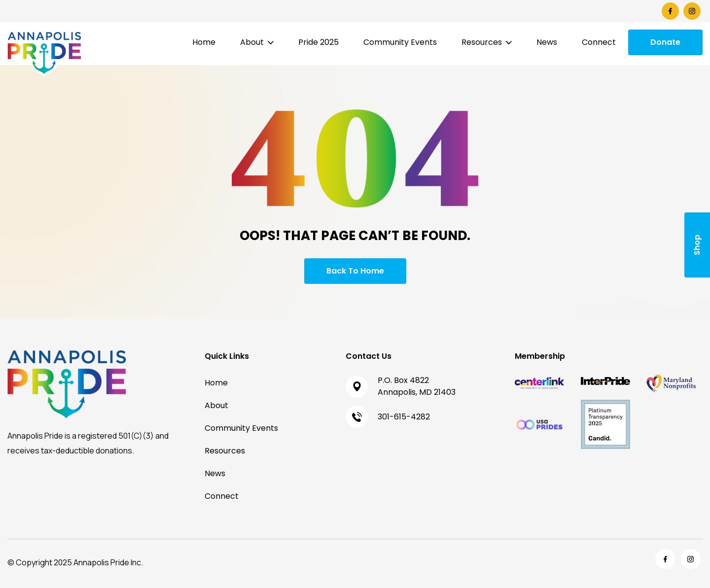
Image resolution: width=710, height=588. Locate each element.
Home (204, 42)
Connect (599, 42)
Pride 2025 (319, 42)
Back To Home (355, 271)
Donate (665, 42)
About (252, 42)
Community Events (400, 42)
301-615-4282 (404, 417)
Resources (482, 42)
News (547, 42)
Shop (697, 245)
